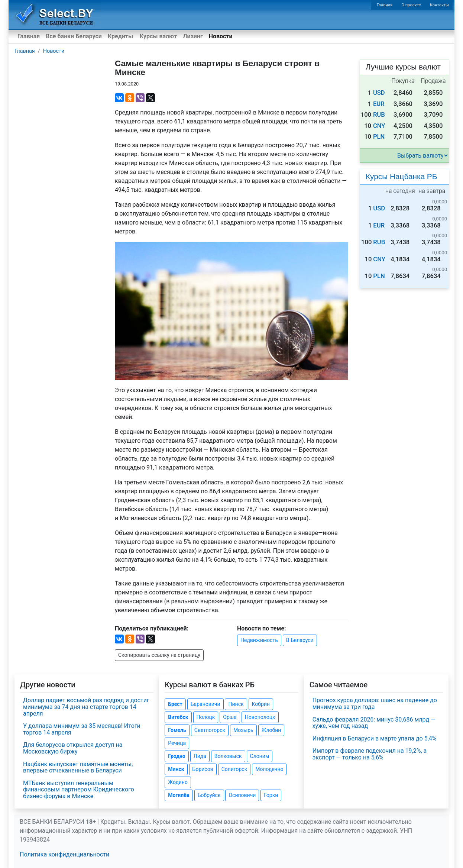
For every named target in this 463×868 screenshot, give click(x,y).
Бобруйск (209, 795)
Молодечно (269, 769)
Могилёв (179, 795)
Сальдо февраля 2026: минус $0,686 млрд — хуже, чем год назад (374, 723)
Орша (230, 717)
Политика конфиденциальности (64, 854)
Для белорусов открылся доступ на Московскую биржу (73, 748)
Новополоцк (260, 717)
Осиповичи (242, 795)
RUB (379, 115)
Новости (221, 36)
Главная (385, 5)
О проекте (411, 5)
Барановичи (205, 704)
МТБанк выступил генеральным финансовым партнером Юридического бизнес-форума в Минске (79, 790)
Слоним (260, 756)
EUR (379, 104)
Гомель (177, 730)
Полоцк (206, 717)
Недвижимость (259, 640)
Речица (177, 743)
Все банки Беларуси (74, 36)
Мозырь (243, 730)
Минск (176, 769)
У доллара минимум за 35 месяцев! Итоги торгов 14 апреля (82, 729)
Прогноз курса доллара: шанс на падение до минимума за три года (375, 704)
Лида (200, 756)
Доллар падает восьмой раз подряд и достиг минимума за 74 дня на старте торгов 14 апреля (86, 707)
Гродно (177, 756)
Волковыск (228, 756)
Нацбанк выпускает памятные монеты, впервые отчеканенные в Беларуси (78, 767)
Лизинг (193, 36)
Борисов (203, 769)
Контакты (439, 5)
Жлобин (271, 730)
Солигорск (234, 769)
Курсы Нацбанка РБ (401, 176)
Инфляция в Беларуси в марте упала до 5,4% (375, 738)
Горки (271, 795)
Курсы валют (158, 36)
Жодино (178, 782)
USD (379, 93)
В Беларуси (300, 640)
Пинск (236, 704)
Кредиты (120, 36)
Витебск (178, 717)
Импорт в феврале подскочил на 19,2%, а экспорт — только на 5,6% (370, 754)
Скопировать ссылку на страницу (159, 655)
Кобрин (261, 704)
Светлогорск (210, 730)
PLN (379, 137)
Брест (175, 704)
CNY (379, 126)
